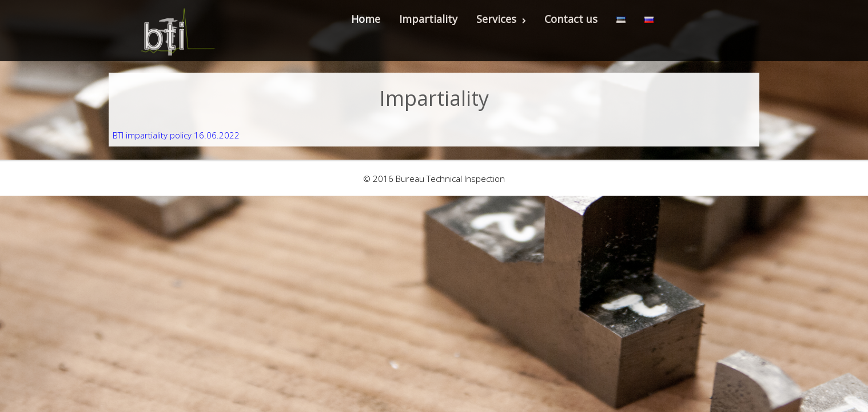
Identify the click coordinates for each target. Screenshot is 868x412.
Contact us (571, 19)
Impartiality (428, 19)
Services (501, 19)
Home (366, 19)
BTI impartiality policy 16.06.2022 (176, 135)
